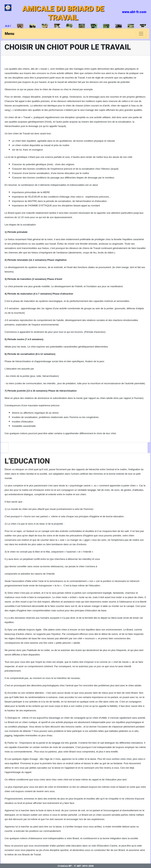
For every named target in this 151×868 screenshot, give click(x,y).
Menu (9, 34)
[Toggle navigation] (141, 34)
